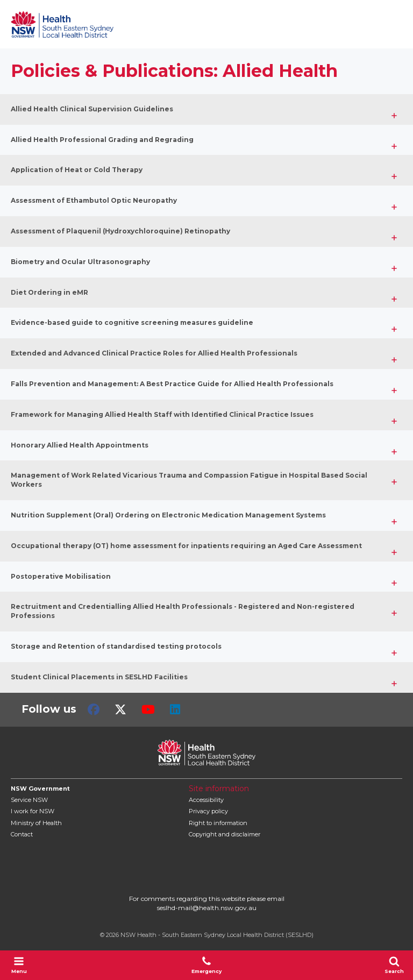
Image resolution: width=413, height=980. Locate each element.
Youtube (148, 709)
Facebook (94, 709)
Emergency (206, 965)
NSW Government (40, 789)
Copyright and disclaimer (225, 834)
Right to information (218, 823)
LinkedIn (175, 709)
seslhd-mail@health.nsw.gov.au (207, 908)
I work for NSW (33, 811)
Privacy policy (208, 811)
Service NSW (29, 800)
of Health (36, 823)
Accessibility (206, 800)
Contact (22, 834)
